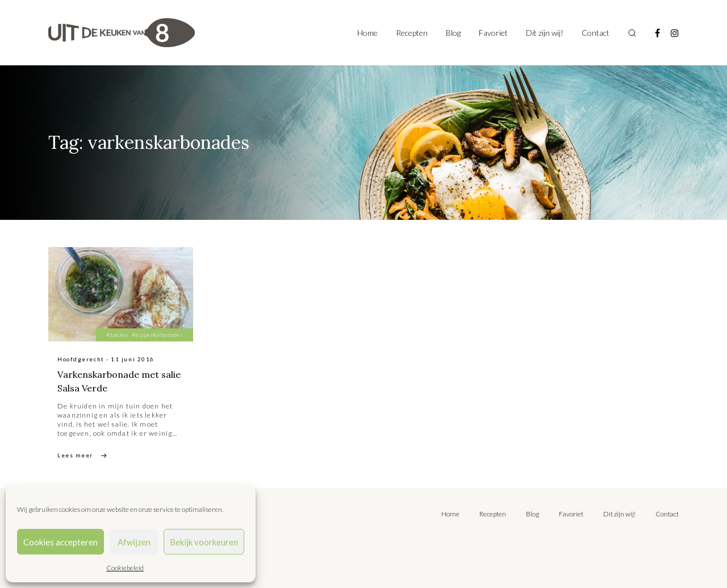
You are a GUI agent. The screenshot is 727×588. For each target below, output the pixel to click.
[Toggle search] (632, 33)
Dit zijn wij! (545, 33)
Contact (596, 33)
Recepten (412, 33)
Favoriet (493, 33)
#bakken (117, 335)
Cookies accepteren (60, 542)
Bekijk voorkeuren (204, 542)
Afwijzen (134, 542)
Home (367, 33)
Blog (453, 33)
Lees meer (75, 455)
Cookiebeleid (125, 568)
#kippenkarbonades (157, 335)
